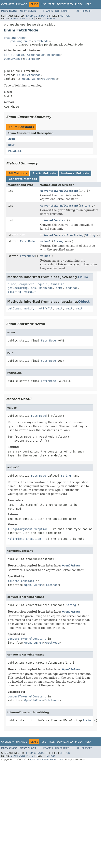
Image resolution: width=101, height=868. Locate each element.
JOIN (12, 139)
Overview (7, 4)
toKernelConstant (54, 220)
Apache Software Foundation (46, 760)
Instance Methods (75, 173)
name (59, 288)
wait (59, 308)
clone (12, 284)
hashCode (46, 288)
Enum (21, 75)
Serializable (14, 55)
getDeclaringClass (22, 288)
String (85, 206)
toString (14, 292)
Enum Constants (37, 16)
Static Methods (44, 173)
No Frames (62, 11)
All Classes (84, 11)
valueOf (46, 241)
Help (88, 4)
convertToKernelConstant (59, 191)
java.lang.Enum (21, 41)
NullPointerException (24, 539)
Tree (52, 4)
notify (29, 308)
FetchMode (41, 41)
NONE (12, 145)
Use (44, 4)
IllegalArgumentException (28, 529)
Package (22, 4)
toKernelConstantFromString (62, 235)
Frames (48, 11)
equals (43, 284)
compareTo (27, 284)
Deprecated (65, 4)
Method (65, 16)
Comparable (36, 55)
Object (84, 302)
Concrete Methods (23, 179)
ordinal (72, 288)
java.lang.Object (15, 38)
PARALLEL (15, 151)
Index (79, 4)
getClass (14, 308)
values (45, 256)
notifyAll (45, 308)
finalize (58, 284)
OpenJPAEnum (13, 59)
